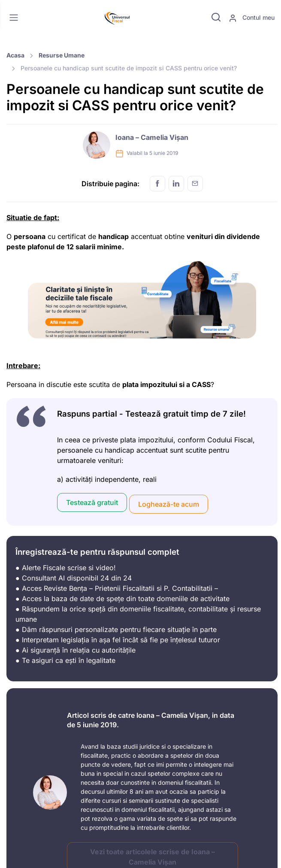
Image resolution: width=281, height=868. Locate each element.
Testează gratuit (92, 502)
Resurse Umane (62, 55)
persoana (30, 236)
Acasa (15, 55)
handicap (113, 236)
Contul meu (252, 18)
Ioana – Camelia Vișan (152, 137)
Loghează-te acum (169, 504)
